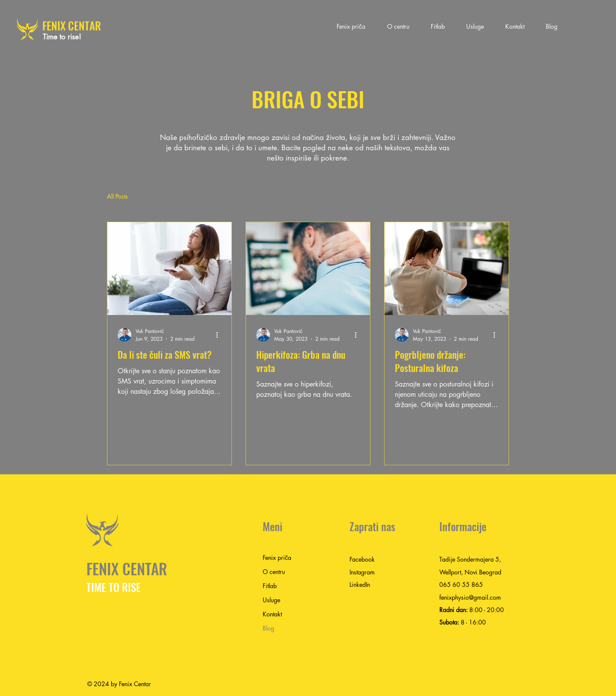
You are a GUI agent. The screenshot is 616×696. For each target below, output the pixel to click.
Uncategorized (164, 196)
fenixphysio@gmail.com (470, 597)
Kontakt (272, 614)
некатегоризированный (298, 196)
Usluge (271, 600)
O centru (274, 572)
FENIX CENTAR (72, 25)
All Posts (117, 196)
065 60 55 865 (461, 584)
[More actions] (220, 335)
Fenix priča (277, 558)
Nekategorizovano (224, 196)
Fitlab (270, 586)
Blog (268, 628)
